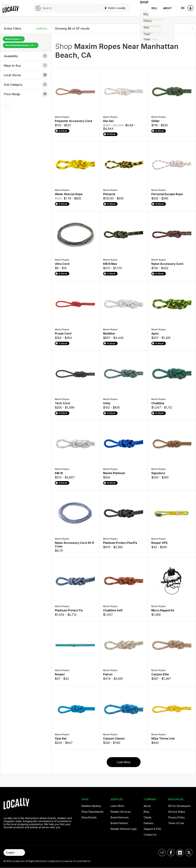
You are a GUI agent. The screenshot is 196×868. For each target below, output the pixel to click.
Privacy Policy (176, 817)
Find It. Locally (111, 8)
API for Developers (179, 806)
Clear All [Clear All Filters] (42, 29)
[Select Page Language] (14, 852)
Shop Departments (92, 812)
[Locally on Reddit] (162, 852)
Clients (148, 817)
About (168, 8)
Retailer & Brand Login (124, 829)
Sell (154, 8)
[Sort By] (174, 28)
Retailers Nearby (91, 806)
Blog (146, 812)
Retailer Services (121, 812)
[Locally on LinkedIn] (180, 852)
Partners (149, 823)
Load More (124, 762)
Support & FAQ (152, 829)
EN (183, 8)
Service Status (177, 812)
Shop (142, 8)
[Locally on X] (189, 852)
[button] (26, 56)
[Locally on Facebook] (171, 852)
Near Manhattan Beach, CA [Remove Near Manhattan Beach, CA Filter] (21, 45)
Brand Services (120, 817)
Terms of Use (176, 823)
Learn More (117, 806)
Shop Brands (89, 817)
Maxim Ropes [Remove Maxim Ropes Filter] (14, 39)
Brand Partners (119, 823)
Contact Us (150, 835)
